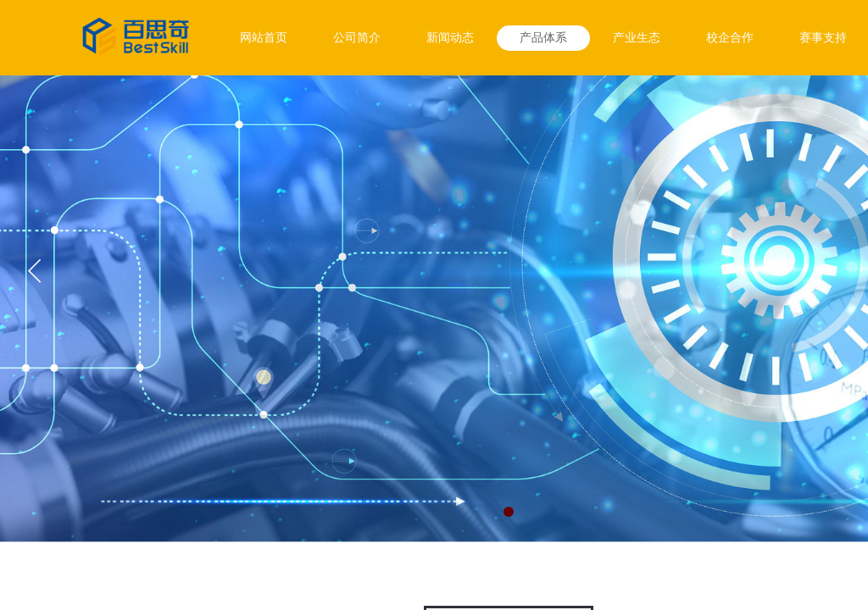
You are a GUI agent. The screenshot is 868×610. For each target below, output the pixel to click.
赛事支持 (823, 38)
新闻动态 (450, 38)
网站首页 (264, 38)
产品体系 (543, 38)
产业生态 (637, 38)
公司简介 (357, 38)
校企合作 (730, 38)
